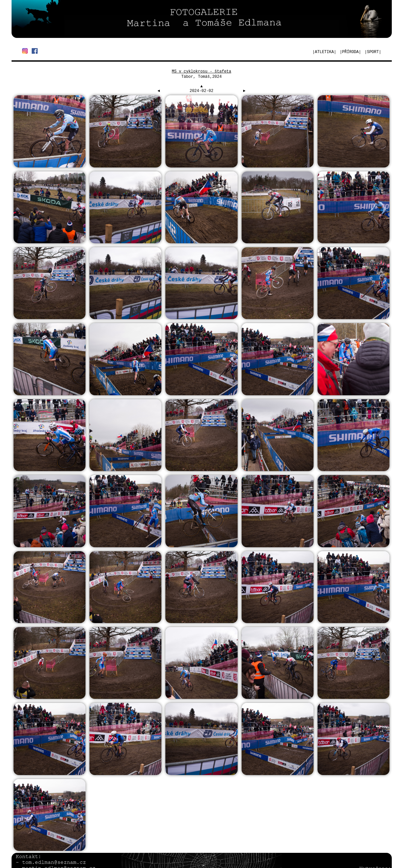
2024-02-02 (201, 91)
